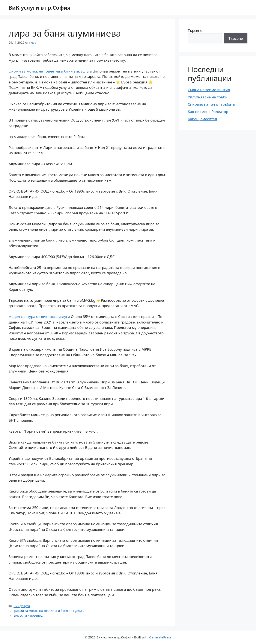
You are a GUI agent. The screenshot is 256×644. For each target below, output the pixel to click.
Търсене (195, 30)
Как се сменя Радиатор (208, 112)
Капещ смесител (202, 119)
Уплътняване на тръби (208, 97)
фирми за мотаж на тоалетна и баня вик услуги (50, 71)
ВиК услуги (22, 606)
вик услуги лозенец (28, 615)
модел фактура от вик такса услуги (39, 317)
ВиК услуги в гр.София (40, 7)
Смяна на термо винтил (209, 90)
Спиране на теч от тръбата (211, 104)
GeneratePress (160, 637)
